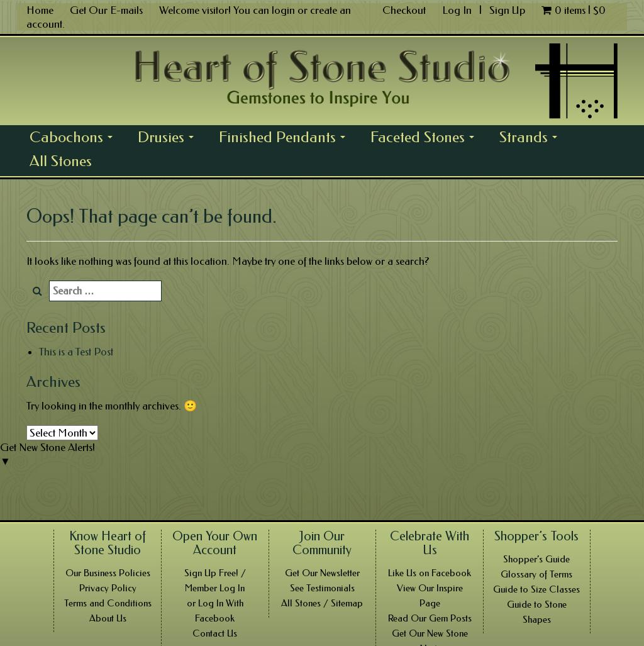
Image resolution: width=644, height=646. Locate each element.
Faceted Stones (426, 139)
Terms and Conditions (108, 603)
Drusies (169, 139)
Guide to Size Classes (536, 589)
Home (40, 10)
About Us (108, 618)
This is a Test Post (76, 352)
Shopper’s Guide (536, 559)
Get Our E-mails (106, 10)
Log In (458, 10)
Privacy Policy (108, 588)
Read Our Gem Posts (430, 618)
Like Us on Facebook (430, 573)
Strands (532, 139)
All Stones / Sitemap (322, 603)
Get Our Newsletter (322, 573)
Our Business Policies (108, 573)
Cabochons (75, 139)
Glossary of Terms (536, 574)
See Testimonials (322, 588)
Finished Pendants (286, 139)
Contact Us (215, 633)
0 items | (574, 10)
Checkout (404, 10)
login (283, 10)
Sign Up (507, 10)
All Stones (61, 161)
